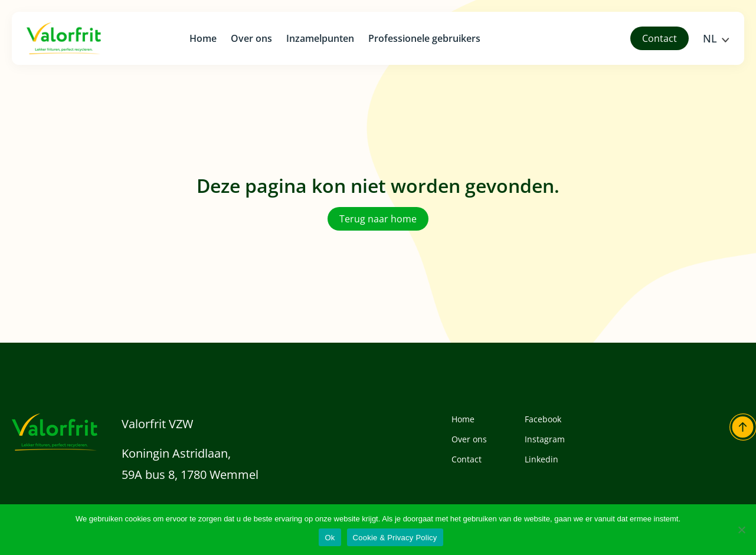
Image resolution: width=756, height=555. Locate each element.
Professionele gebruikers (424, 38)
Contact (467, 459)
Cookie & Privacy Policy (395, 538)
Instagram (545, 439)
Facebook (543, 419)
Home (203, 38)
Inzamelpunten (320, 38)
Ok (330, 538)
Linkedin (541, 459)
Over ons (251, 38)
